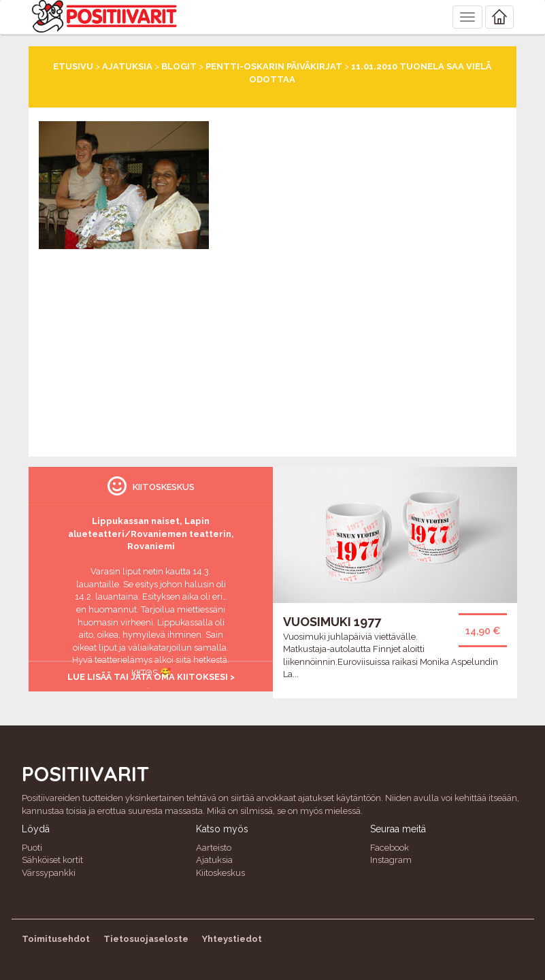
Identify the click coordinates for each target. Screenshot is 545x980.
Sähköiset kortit (52, 860)
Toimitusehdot (56, 939)
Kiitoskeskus (220, 873)
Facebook (390, 848)
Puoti (32, 848)
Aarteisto (214, 848)
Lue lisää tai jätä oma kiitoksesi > (151, 677)
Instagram (391, 860)
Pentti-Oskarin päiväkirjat (274, 66)
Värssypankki (49, 873)
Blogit (179, 66)
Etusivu (73, 66)
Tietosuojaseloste (146, 939)
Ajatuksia (127, 66)
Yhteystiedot (232, 939)
